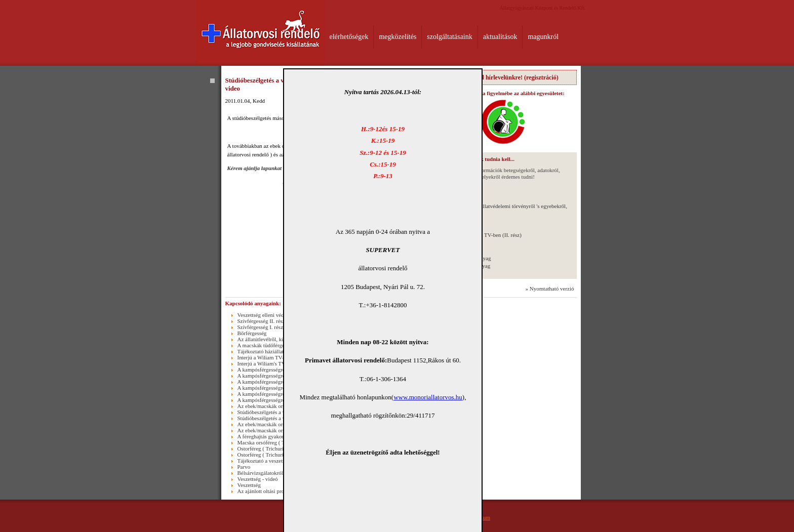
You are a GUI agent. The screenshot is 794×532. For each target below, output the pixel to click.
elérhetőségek (349, 37)
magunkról (543, 37)
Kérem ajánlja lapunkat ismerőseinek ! (272, 168)
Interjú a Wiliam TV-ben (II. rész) (484, 235)
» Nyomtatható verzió (550, 289)
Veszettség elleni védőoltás (268, 315)
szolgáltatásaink (449, 37)
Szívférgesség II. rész (261, 321)
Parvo (244, 467)
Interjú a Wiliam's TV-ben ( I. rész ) (277, 363)
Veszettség (249, 485)
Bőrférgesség (252, 333)
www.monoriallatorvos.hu (428, 397)
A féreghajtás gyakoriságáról (269, 436)
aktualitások (500, 37)
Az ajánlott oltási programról (270, 491)
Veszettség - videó (258, 479)
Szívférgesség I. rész (261, 327)
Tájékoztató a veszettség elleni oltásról (281, 461)
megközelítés (398, 37)
